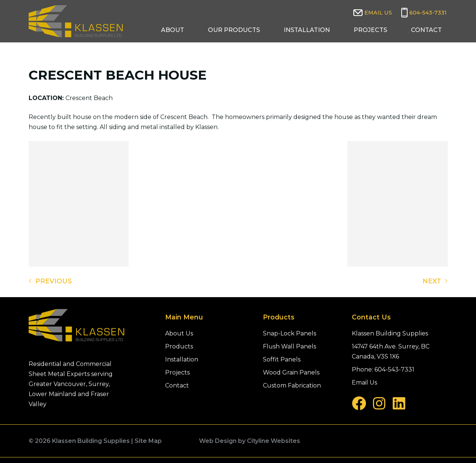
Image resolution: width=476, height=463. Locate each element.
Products (179, 346)
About (173, 30)
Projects (370, 30)
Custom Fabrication (292, 385)
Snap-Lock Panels (290, 333)
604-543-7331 (428, 13)
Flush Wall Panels (290, 346)
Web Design (218, 441)
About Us (179, 333)
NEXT (435, 280)
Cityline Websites (274, 441)
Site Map (148, 441)
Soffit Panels (282, 359)
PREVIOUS (50, 280)
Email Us (378, 13)
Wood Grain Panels (291, 372)
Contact (426, 30)
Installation (307, 30)
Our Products (234, 30)
